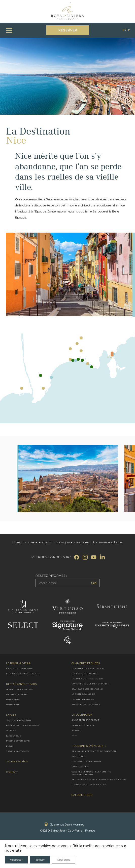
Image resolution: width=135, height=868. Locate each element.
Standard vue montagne (87, 689)
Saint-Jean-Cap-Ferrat (85, 720)
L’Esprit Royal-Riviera (20, 669)
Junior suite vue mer (85, 674)
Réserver (68, 30)
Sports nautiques (17, 751)
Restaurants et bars (21, 684)
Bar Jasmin (13, 700)
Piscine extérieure (18, 741)
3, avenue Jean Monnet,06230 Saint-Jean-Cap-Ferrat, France (67, 828)
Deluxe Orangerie (83, 699)
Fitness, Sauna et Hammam (23, 725)
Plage (10, 746)
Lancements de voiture (86, 761)
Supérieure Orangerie (86, 704)
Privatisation (80, 767)
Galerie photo (82, 795)
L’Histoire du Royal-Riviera (23, 674)
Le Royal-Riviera (18, 664)
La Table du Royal (17, 695)
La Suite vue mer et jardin (88, 669)
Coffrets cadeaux (40, 543)
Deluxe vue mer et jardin (88, 679)
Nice (74, 735)
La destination (82, 715)
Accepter (16, 860)
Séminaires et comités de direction (94, 751)
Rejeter (40, 860)
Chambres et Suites (86, 664)
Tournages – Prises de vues (89, 785)
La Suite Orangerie (83, 694)
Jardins (11, 731)
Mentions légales (111, 543)
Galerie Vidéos (17, 762)
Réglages (63, 860)
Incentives (78, 756)
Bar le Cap (12, 705)
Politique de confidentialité (75, 543)
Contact (18, 543)
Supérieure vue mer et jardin (90, 684)
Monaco (76, 730)
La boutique (13, 736)
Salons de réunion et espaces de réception (99, 779)
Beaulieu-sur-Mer (83, 725)
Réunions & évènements (89, 746)
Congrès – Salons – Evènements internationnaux (91, 773)
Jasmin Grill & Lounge (20, 689)
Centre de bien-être (19, 720)
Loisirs (11, 715)
